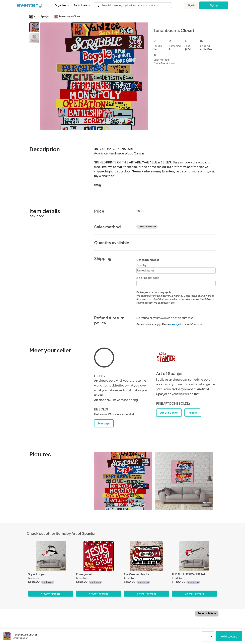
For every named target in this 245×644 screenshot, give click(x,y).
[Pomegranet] (99, 556)
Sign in (191, 5)
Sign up (214, 5)
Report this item (207, 613)
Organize (62, 5)
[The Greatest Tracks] (147, 556)
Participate (82, 5)
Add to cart (229, 636)
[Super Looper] (51, 556)
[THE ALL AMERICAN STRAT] (194, 556)
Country (141, 265)
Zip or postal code (148, 278)
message (175, 324)
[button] (62, 5)
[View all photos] (94, 76)
